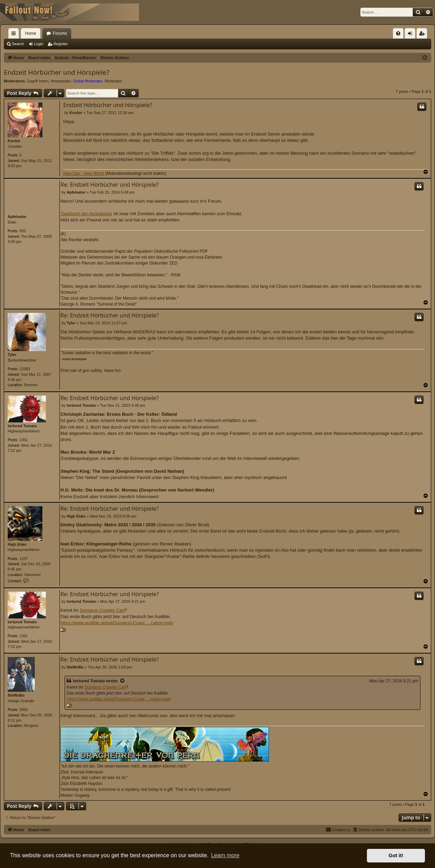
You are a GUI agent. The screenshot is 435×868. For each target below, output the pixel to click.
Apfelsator (17, 217)
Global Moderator (88, 81)
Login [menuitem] (412, 35)
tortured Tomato (22, 426)
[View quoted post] (123, 681)
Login (39, 44)
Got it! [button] (396, 855)
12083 (25, 369)
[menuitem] (398, 33)
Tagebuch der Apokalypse (86, 214)
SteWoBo (16, 695)
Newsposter (61, 81)
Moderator (113, 81)
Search (18, 44)
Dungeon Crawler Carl (102, 610)
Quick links (15, 35)
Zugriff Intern (38, 81)
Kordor (14, 141)
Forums (60, 33)
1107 (24, 559)
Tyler (12, 355)
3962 (24, 709)
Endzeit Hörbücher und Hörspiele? (56, 72)
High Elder (17, 544)
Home (31, 33)
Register (61, 44)
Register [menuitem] (423, 35)
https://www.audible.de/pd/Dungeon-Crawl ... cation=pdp (117, 623)
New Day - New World (84, 173)
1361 (24, 440)
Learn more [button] (225, 855)
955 (23, 231)
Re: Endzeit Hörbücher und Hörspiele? (110, 185)
